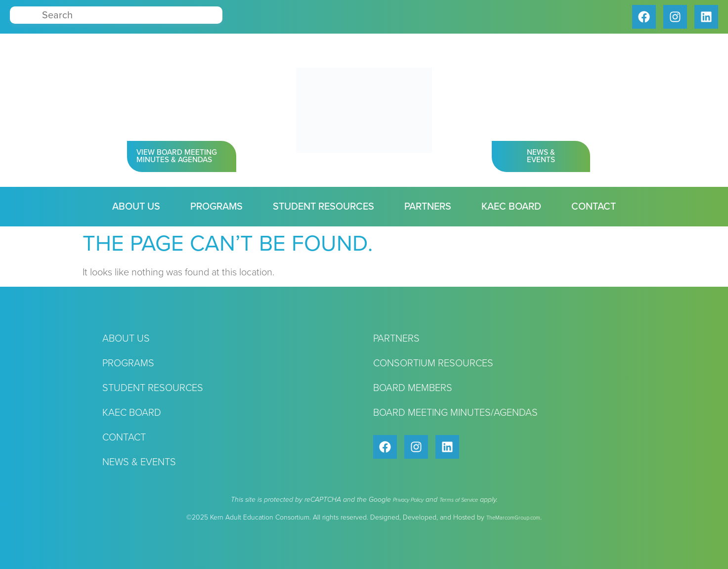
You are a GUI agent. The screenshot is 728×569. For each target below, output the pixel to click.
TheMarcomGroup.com (513, 518)
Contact (594, 207)
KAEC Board (511, 207)
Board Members (413, 388)
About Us (136, 207)
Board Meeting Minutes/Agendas (455, 413)
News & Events (139, 462)
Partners (428, 207)
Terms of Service (459, 500)
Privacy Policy (408, 500)
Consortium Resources (433, 363)
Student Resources (323, 207)
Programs (216, 207)
